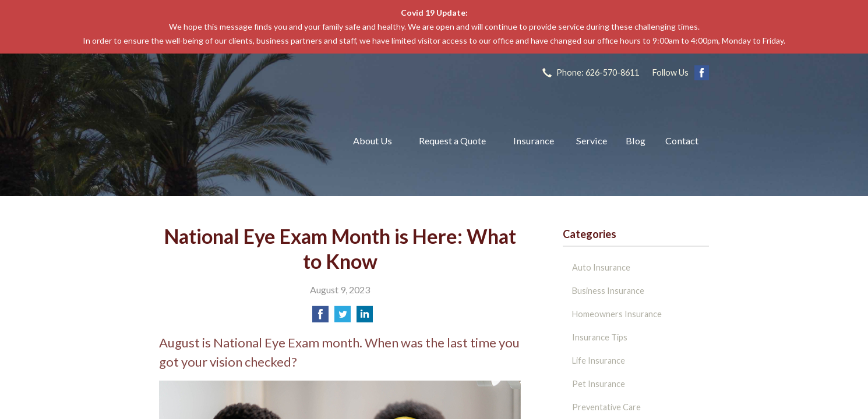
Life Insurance (599, 361)
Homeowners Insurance (617, 314)
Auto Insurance (601, 267)
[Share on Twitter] (343, 317)
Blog (636, 141)
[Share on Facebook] (320, 317)
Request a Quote (452, 141)
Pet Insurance (599, 384)
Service (592, 141)
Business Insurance (608, 291)
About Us (373, 141)
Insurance (534, 141)
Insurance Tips (600, 337)
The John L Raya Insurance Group (242, 141)
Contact (682, 141)
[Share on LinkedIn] (365, 317)
